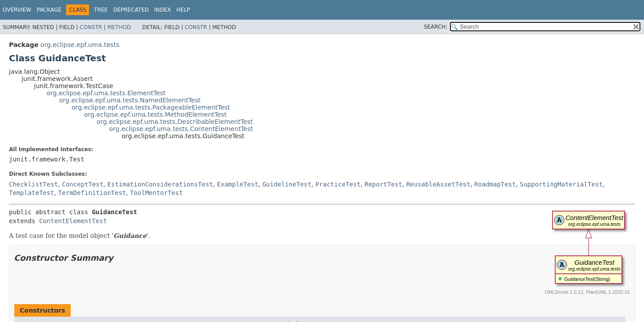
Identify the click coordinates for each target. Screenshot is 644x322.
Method (119, 27)
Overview (17, 10)
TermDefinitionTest (92, 193)
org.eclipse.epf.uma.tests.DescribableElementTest (175, 122)
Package (49, 10)
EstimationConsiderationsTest (160, 184)
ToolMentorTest (157, 193)
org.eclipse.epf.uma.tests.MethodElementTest (155, 114)
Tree (101, 10)
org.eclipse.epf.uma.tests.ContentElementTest (181, 129)
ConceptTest (83, 184)
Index (163, 10)
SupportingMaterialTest (561, 184)
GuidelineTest (287, 184)
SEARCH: (436, 27)
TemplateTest (32, 193)
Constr (91, 27)
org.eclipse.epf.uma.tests (80, 45)
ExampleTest (238, 184)
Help (183, 10)
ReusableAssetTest (438, 184)
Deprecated (131, 10)
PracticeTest (338, 184)
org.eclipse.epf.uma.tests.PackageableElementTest (151, 107)
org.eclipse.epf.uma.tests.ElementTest (106, 93)
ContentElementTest (73, 221)
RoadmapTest (495, 184)
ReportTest (383, 184)
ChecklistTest (34, 184)
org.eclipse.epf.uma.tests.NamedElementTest (130, 100)
